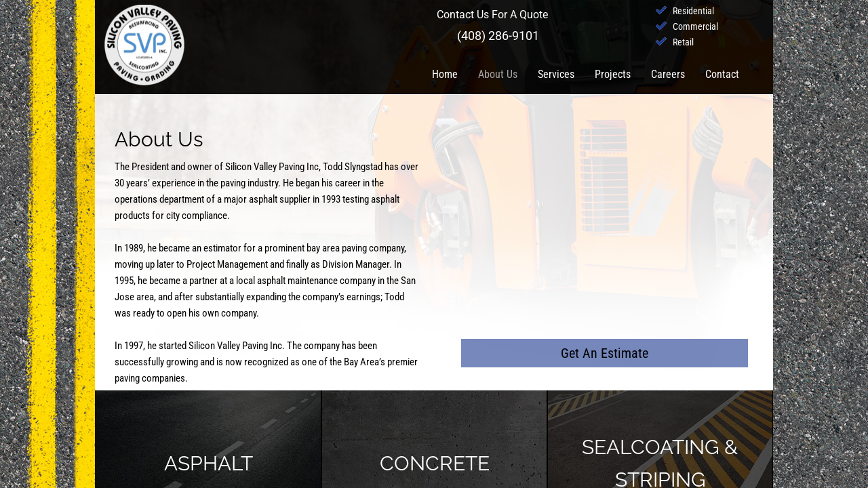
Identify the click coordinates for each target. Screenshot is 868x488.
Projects (613, 74)
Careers (668, 74)
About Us (498, 74)
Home (445, 74)
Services (556, 74)
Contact (722, 74)
